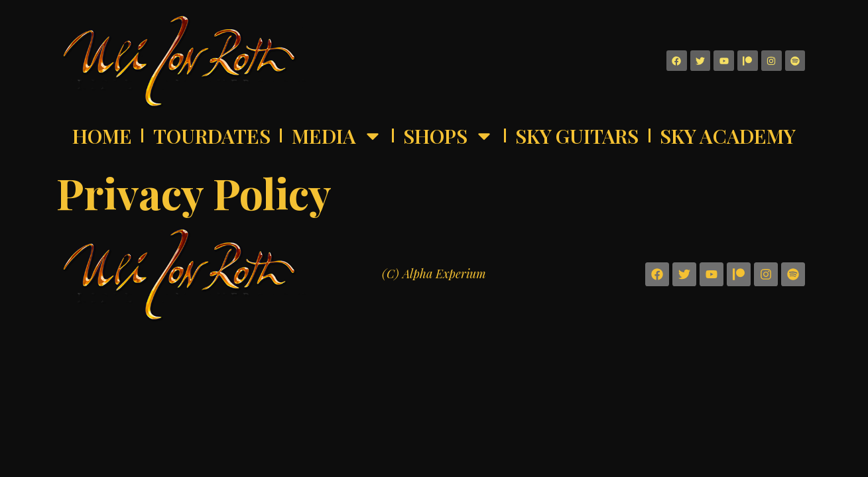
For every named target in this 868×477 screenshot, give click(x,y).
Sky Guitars (577, 136)
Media (337, 136)
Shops (449, 136)
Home (102, 136)
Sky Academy (728, 136)
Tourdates (212, 136)
